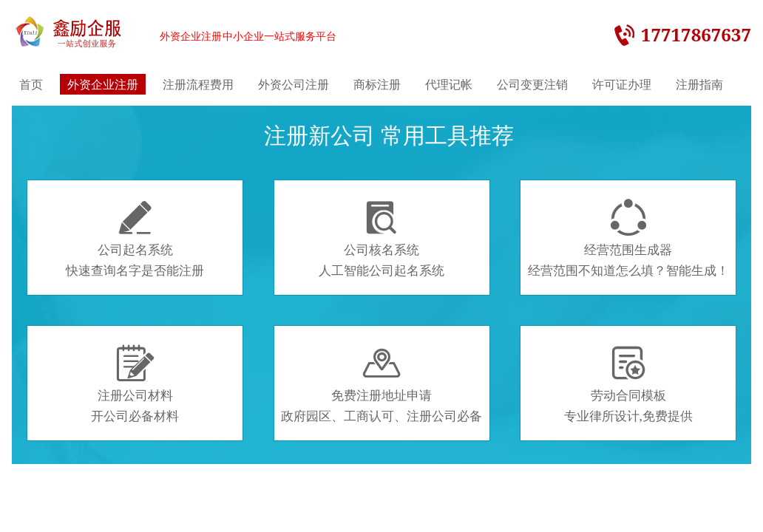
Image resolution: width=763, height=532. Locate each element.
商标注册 (377, 84)
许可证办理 (622, 84)
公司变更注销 (532, 84)
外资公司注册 (294, 84)
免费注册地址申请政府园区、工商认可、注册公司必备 (381, 384)
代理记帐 (449, 84)
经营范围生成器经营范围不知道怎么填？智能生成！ (628, 239)
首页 (31, 84)
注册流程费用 (198, 84)
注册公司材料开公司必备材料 (135, 384)
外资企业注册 (103, 84)
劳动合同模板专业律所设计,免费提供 (628, 384)
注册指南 (699, 84)
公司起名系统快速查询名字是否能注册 (135, 239)
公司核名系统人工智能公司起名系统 (381, 239)
